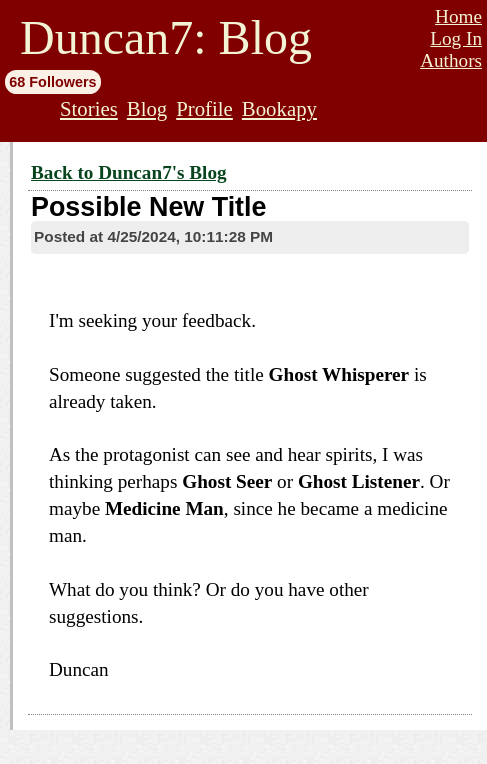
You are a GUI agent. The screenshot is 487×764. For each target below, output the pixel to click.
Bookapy (279, 108)
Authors (451, 60)
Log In (456, 38)
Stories (89, 108)
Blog (147, 108)
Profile (204, 108)
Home (458, 16)
